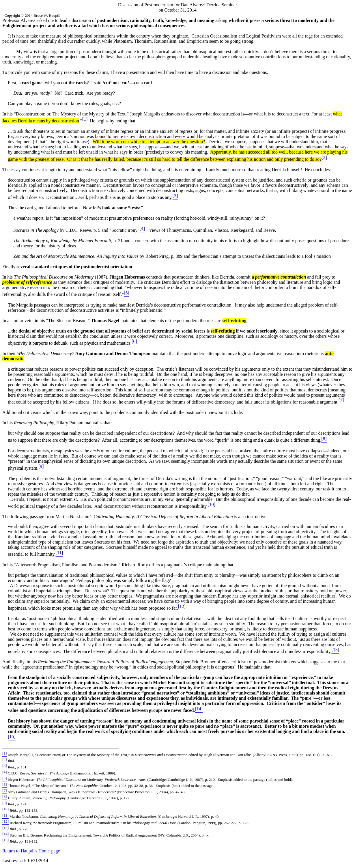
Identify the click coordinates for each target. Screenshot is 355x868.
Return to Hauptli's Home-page (31, 851)
